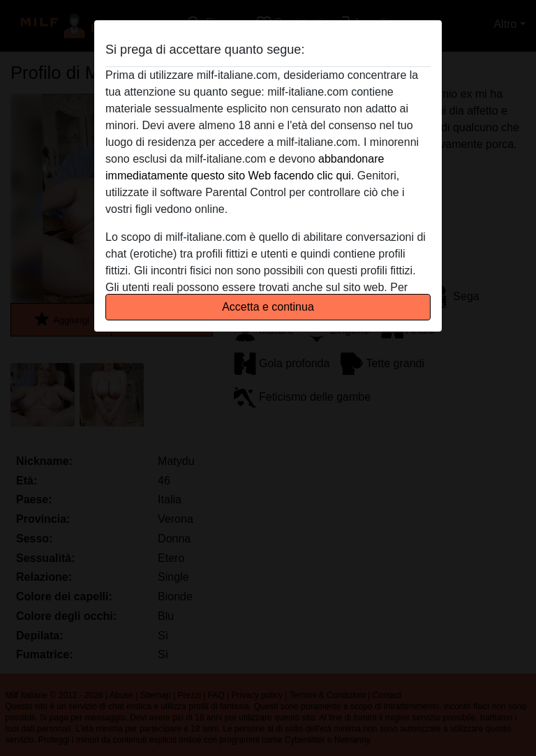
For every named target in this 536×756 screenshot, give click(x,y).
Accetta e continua (268, 307)
